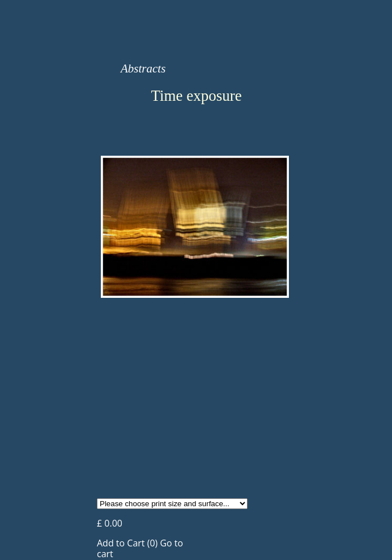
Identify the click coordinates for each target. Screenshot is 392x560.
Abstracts (143, 69)
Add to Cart (121, 543)
